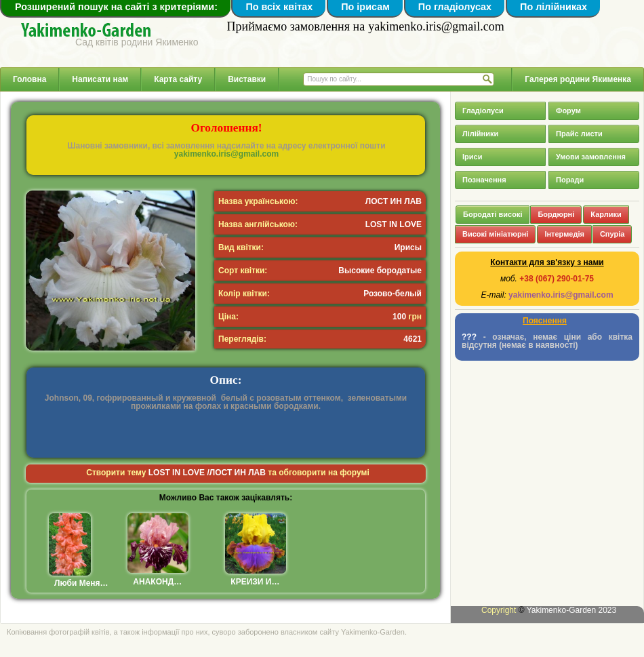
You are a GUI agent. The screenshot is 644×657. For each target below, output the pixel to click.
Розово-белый (393, 294)
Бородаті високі (492, 214)
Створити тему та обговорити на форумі (228, 473)
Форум (568, 111)
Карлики (606, 214)
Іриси (472, 157)
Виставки (247, 79)
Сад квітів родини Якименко (137, 42)
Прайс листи (579, 134)
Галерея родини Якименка (578, 79)
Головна (29, 79)
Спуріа (612, 234)
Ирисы (408, 247)
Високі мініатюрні (495, 234)
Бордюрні (556, 214)
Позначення (484, 180)
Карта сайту (178, 79)
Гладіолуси (483, 111)
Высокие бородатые (380, 271)
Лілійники (480, 134)
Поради (570, 180)
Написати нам (100, 79)
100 (399, 317)
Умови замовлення (591, 157)
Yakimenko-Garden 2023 (572, 610)
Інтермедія (564, 234)
